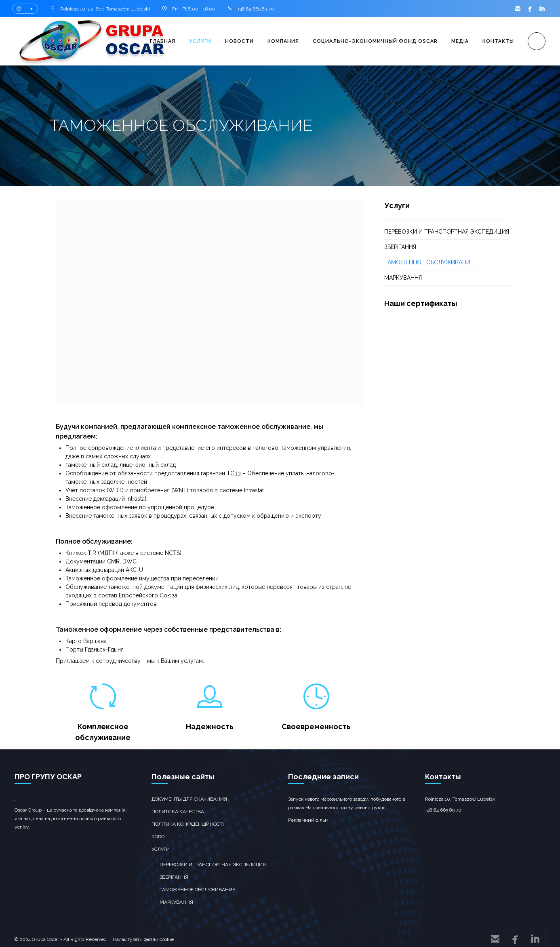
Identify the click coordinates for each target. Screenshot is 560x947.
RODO (158, 837)
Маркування (403, 278)
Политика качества (178, 812)
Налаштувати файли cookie (143, 939)
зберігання (400, 247)
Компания (283, 41)
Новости (239, 41)
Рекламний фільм (308, 820)
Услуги (200, 41)
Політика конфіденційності (188, 824)
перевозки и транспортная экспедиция (447, 232)
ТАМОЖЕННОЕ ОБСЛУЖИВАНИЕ (429, 262)
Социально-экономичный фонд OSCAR (375, 41)
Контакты (498, 41)
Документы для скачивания (189, 799)
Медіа (460, 41)
